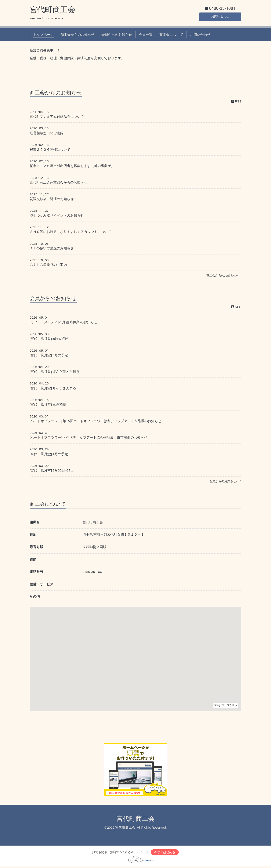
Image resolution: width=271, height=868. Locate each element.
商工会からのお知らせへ (224, 277)
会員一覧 (146, 36)
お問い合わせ (220, 17)
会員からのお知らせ (117, 36)
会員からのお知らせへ (225, 482)
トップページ (43, 36)
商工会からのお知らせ (77, 36)
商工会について (171, 36)
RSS (236, 102)
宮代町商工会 (53, 11)
